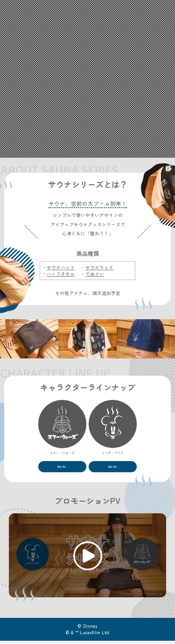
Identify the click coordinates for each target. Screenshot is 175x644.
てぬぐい (95, 274)
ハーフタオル (61, 274)
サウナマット (99, 267)
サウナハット (61, 267)
